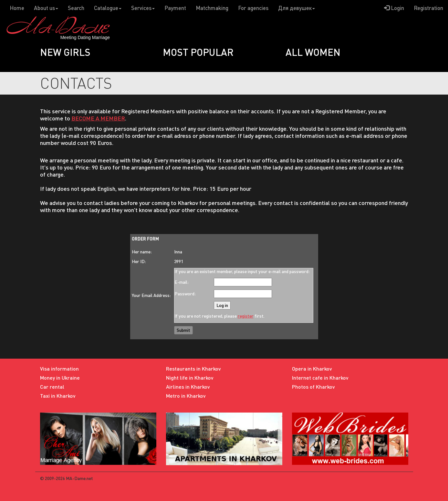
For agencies (253, 8)
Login (394, 8)
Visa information (59, 368)
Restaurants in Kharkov (193, 368)
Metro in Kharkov (186, 396)
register (246, 316)
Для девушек (297, 8)
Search (76, 8)
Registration (428, 8)
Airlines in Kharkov (188, 387)
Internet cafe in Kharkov (320, 378)
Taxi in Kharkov (58, 396)
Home (17, 8)
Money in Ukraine (60, 378)
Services (143, 8)
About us (46, 8)
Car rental (52, 387)
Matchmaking (212, 8)
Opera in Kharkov (312, 368)
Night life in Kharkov (190, 378)
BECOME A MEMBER (98, 118)
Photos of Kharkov (313, 387)
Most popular (198, 52)
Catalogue (108, 8)
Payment (175, 8)
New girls (65, 52)
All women (313, 52)
